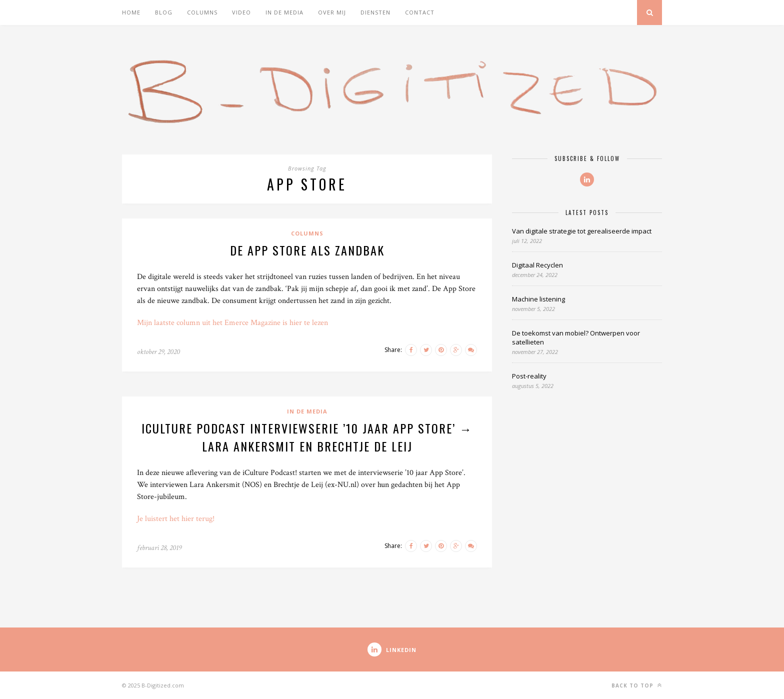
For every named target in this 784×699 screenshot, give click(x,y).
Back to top (637, 685)
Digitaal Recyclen (537, 265)
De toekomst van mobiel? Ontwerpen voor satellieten (576, 337)
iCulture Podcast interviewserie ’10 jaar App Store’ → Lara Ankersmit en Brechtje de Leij (307, 437)
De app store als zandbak (307, 250)
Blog (164, 12)
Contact (420, 12)
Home (131, 12)
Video (241, 12)
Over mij (332, 12)
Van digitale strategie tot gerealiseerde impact (582, 231)
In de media (284, 12)
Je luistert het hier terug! (176, 519)
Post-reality (529, 376)
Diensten (375, 12)
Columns (202, 12)
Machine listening (538, 299)
